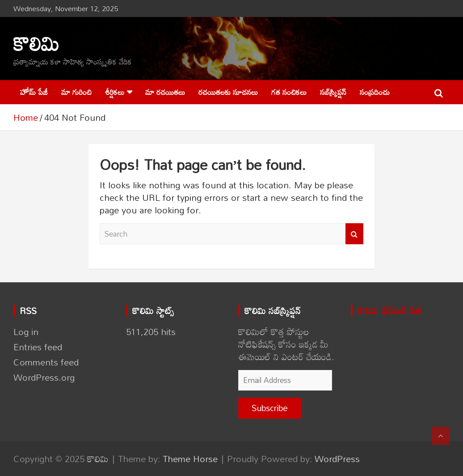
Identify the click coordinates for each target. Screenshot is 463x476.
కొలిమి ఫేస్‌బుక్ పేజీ (389, 310)
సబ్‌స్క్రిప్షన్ (333, 92)
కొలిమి (36, 43)
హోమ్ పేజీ (34, 92)
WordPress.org (44, 377)
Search (354, 234)
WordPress (337, 459)
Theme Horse (190, 459)
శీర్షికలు (115, 92)
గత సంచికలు (289, 92)
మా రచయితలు (165, 92)
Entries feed (38, 347)
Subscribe (270, 408)
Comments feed (46, 362)
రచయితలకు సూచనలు (228, 92)
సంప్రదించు (375, 92)
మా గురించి (76, 92)
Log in (26, 331)
